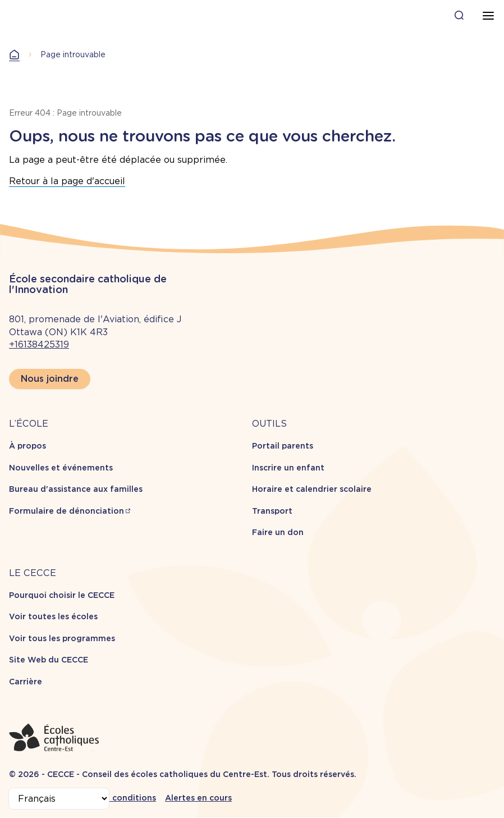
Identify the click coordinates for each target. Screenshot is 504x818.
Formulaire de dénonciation (67, 511)
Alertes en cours (198, 798)
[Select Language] (59, 799)
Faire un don (278, 532)
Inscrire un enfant (288, 468)
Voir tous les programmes (62, 638)
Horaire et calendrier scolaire (312, 489)
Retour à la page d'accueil (67, 181)
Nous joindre (50, 379)
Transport (272, 511)
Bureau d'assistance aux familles (76, 489)
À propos (28, 446)
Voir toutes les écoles (53, 616)
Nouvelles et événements (61, 468)
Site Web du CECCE (49, 660)
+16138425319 (39, 344)
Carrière (26, 682)
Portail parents (283, 446)
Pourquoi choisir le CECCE (62, 595)
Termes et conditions (113, 798)
